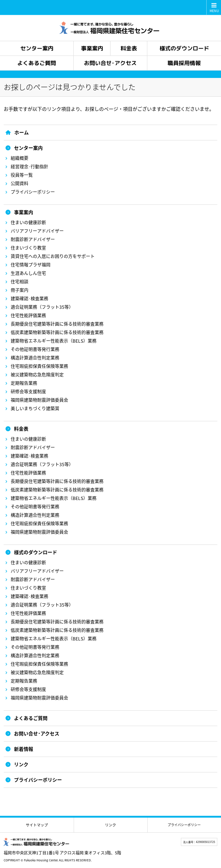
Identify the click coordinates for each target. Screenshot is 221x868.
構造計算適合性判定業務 (35, 358)
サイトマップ (37, 825)
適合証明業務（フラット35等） (42, 307)
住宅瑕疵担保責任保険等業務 (39, 366)
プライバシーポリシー (33, 192)
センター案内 (28, 148)
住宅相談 (20, 282)
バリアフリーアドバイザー (37, 231)
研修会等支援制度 (28, 392)
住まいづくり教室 (28, 248)
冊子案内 (20, 290)
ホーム (22, 132)
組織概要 (20, 158)
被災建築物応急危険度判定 (37, 375)
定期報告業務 (24, 383)
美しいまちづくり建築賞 (35, 408)
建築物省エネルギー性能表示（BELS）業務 (54, 341)
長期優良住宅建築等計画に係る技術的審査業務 (57, 324)
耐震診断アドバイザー (33, 239)
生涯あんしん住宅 (28, 273)
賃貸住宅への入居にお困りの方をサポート (53, 256)
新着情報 (24, 749)
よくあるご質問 (31, 718)
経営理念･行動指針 (29, 167)
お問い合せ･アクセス (37, 733)
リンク (21, 764)
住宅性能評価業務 (28, 315)
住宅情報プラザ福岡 (31, 265)
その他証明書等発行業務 (35, 349)
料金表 (21, 428)
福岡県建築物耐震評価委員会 (39, 400)
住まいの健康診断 (28, 222)
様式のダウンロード (36, 552)
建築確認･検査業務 (29, 299)
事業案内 (24, 212)
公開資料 (20, 183)
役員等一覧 (22, 175)
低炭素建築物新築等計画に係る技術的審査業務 (57, 332)
